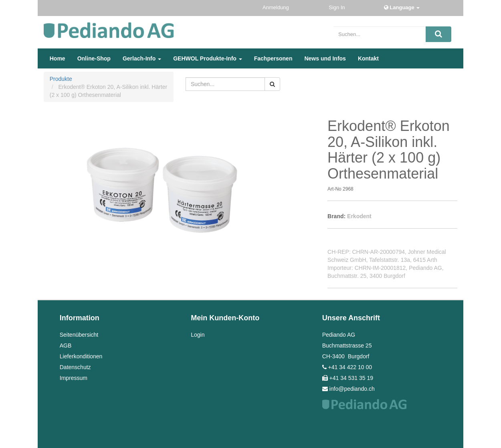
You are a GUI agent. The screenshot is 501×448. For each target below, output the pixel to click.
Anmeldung (276, 7)
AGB (66, 346)
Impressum (74, 378)
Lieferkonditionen (81, 356)
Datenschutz (75, 367)
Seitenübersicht (79, 335)
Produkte (61, 79)
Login (198, 335)
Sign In (337, 7)
